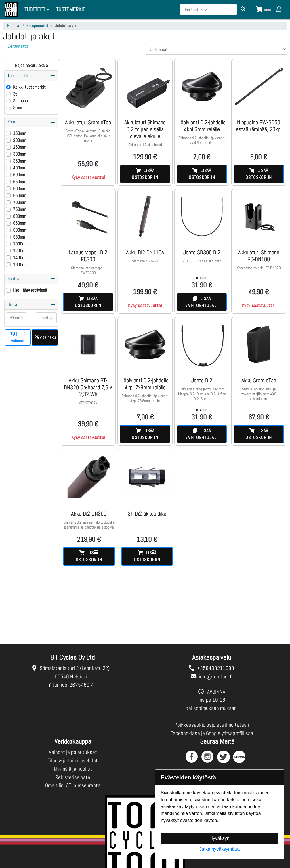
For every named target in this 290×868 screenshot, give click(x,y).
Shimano (20, 101)
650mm (20, 195)
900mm (20, 230)
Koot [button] (31, 122)
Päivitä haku (45, 337)
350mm (20, 161)
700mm (20, 202)
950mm (20, 237)
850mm (20, 223)
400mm (20, 168)
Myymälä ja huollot (73, 769)
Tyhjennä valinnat (18, 337)
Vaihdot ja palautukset (73, 752)
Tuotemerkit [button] (31, 76)
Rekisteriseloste (73, 777)
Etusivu (14, 25)
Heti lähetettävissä (30, 290)
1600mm (21, 265)
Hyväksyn (219, 838)
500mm (20, 175)
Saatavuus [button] (31, 279)
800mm (20, 216)
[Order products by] (216, 49)
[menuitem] (71, 10)
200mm (20, 140)
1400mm (21, 258)
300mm (20, 154)
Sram (17, 108)
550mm (20, 182)
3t (15, 94)
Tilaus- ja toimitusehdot (73, 761)
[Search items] (243, 9)
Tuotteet (38, 9)
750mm (20, 209)
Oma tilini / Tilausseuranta (73, 785)
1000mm (21, 244)
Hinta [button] (31, 304)
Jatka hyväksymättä (220, 849)
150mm (20, 133)
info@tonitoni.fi (216, 677)
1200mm (21, 251)
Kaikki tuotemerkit (29, 87)
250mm (20, 147)
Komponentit (38, 25)
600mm (20, 189)
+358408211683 (215, 668)
